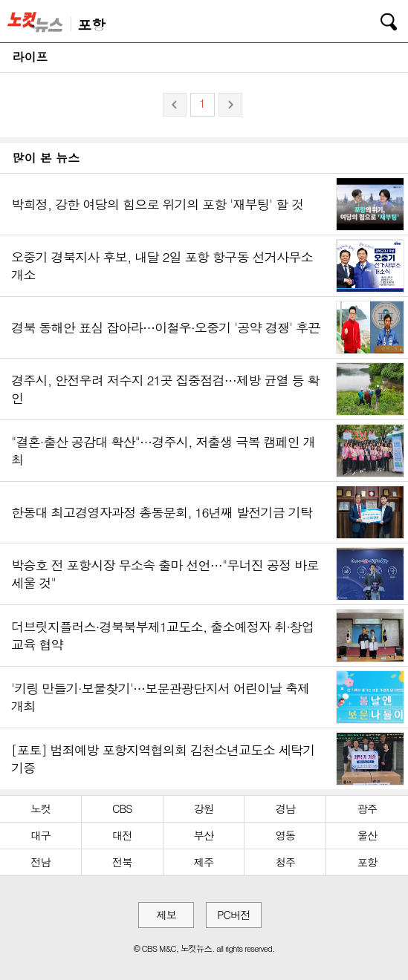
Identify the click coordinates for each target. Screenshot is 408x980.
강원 (204, 808)
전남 (41, 862)
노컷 (41, 808)
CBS (122, 808)
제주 (204, 862)
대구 (41, 835)
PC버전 (233, 915)
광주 (367, 808)
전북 (122, 862)
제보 (166, 915)
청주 (285, 862)
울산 (367, 835)
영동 (285, 835)
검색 (378, 19)
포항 (367, 862)
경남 (285, 808)
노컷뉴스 (38, 22)
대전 (122, 835)
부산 (204, 835)
